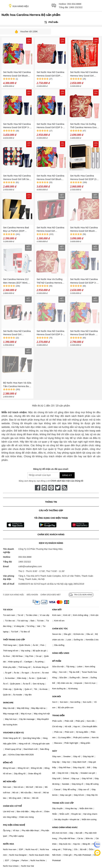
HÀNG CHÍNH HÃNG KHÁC (65, 827)
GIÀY (55, 751)
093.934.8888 (74, 4)
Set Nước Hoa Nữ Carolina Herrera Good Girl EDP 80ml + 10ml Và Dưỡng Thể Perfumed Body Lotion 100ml (51, 74)
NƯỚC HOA (8, 844)
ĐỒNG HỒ (8, 763)
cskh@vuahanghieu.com (30, 566)
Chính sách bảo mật (50, 595)
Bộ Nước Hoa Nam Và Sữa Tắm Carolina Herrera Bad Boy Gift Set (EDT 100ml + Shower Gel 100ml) (17, 385)
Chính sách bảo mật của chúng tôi (67, 481)
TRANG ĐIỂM (58, 715)
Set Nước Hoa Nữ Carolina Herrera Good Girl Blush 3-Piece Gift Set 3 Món (84, 333)
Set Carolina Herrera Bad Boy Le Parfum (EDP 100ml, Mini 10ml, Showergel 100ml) (16, 229)
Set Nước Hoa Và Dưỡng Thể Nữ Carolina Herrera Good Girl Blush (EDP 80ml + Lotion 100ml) (50, 281)
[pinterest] (51, 488)
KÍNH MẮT (57, 610)
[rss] (65, 488)
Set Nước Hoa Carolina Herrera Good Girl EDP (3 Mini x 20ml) (83, 178)
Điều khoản (32, 595)
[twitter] (58, 488)
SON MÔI (57, 696)
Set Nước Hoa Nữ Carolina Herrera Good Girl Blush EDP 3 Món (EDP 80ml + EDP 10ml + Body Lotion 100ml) (17, 74)
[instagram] (44, 488)
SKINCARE (8, 703)
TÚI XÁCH (8, 610)
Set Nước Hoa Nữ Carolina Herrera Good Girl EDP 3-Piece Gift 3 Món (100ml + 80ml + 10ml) (17, 126)
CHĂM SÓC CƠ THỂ (12, 806)
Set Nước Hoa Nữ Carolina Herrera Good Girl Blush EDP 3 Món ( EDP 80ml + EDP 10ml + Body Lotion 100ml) (84, 229)
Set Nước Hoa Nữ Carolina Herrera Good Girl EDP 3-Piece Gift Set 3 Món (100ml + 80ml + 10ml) (51, 126)
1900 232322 (76, 7)
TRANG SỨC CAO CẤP (63, 803)
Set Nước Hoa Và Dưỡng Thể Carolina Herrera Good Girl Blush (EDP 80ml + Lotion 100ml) (84, 126)
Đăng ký (67, 475)
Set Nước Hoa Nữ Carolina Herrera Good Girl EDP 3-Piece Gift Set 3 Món (84, 281)
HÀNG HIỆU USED (61, 653)
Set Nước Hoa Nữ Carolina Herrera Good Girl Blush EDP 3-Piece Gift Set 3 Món (51, 178)
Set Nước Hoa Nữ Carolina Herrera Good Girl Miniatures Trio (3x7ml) (50, 229)
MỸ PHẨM (57, 661)
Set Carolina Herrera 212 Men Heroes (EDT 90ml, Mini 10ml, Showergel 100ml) (16, 281)
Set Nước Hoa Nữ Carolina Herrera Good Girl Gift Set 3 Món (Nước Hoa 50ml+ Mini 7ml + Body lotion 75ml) (17, 178)
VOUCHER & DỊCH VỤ (13, 733)
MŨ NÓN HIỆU (10, 782)
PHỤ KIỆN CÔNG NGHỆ (14, 825)
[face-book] (38, 488)
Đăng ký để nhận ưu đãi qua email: (51, 469)
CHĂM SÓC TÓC (60, 629)
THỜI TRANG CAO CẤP (14, 640)
